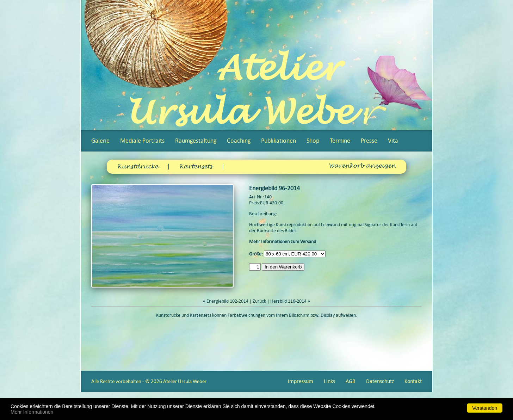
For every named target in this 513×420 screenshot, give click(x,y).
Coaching (239, 141)
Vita (393, 141)
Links (329, 381)
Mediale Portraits (142, 141)
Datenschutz (380, 381)
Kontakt (413, 381)
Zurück (259, 301)
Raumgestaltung (196, 141)
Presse (369, 141)
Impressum (301, 381)
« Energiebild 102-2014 (226, 301)
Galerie (100, 141)
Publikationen (279, 141)
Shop (313, 141)
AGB (351, 381)
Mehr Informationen (32, 412)
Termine (340, 141)
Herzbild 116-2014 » (290, 301)
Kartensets (196, 167)
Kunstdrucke (138, 167)
